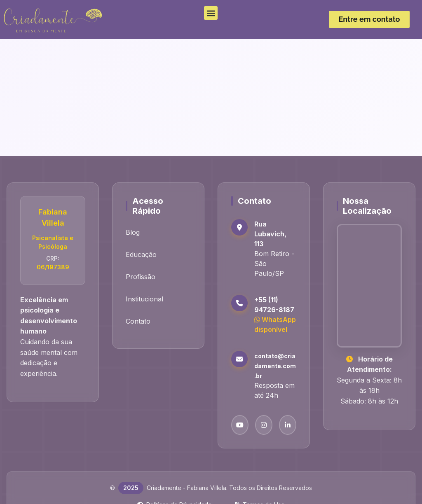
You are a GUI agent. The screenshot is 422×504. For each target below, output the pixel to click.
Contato (138, 321)
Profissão (141, 277)
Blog (133, 232)
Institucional (144, 299)
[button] (211, 13)
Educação (141, 254)
